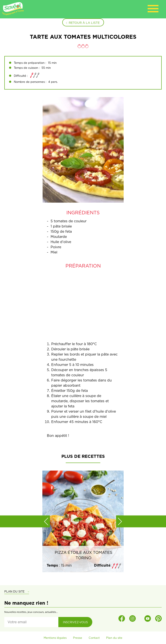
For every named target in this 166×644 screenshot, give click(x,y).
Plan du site (114, 638)
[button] (46, 521)
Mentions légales (55, 638)
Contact (94, 638)
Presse (78, 638)
